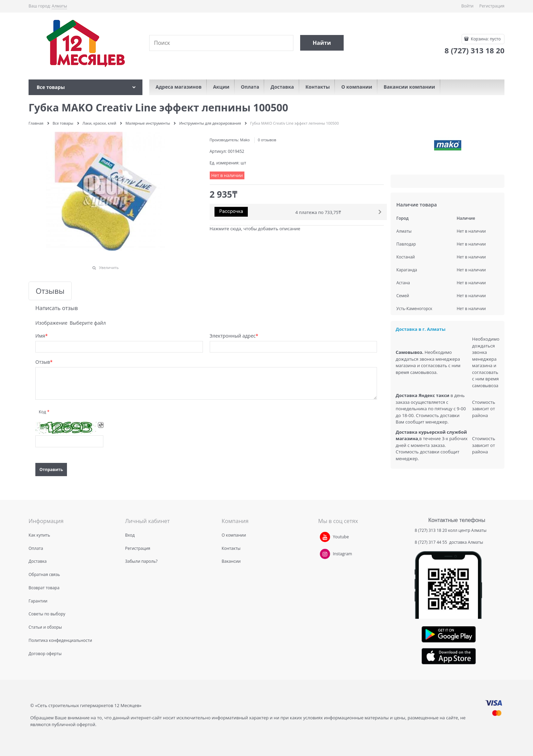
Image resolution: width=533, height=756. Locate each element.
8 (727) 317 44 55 (431, 542)
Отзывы (50, 291)
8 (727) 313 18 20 (431, 530)
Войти (467, 6)
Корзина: (485, 39)
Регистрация (492, 6)
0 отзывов (267, 140)
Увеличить (109, 267)
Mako (245, 140)
